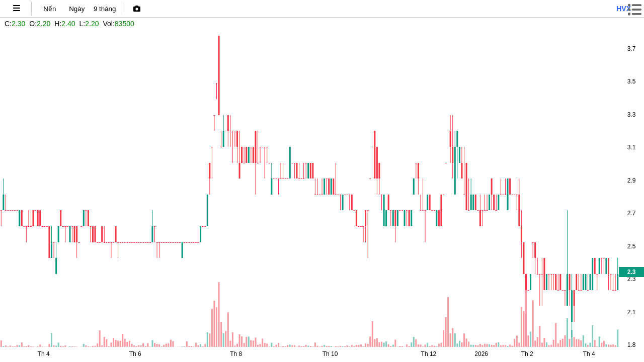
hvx (624, 9)
